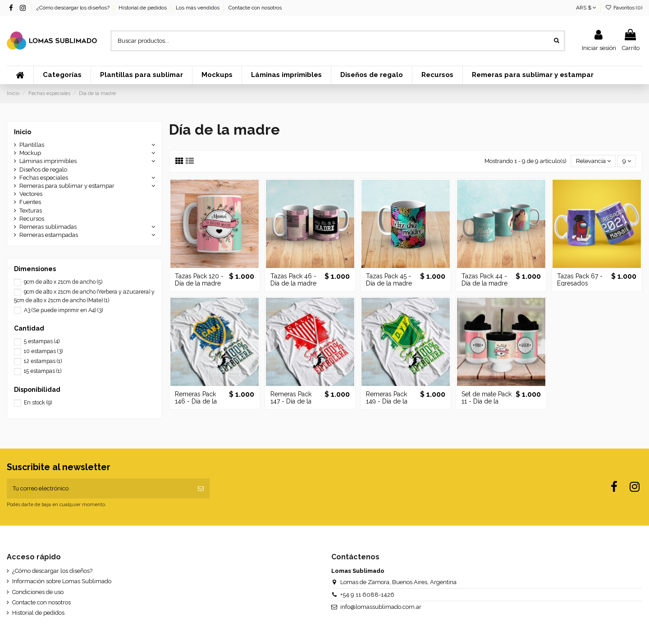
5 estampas (42, 341)
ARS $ (586, 8)
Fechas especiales (44, 178)
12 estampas (43, 361)
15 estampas (43, 371)
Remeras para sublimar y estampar (67, 186)
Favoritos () (624, 8)
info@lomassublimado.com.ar (381, 607)
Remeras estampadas (49, 235)
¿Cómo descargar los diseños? (74, 8)
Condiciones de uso (38, 592)
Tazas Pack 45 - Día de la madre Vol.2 (389, 284)
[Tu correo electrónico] (99, 489)
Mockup (30, 153)
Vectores (31, 194)
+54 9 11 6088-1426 (367, 595)
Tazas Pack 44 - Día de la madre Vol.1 (484, 284)
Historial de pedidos (143, 8)
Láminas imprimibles (48, 161)
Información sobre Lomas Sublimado (62, 581)
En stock (38, 403)
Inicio (23, 132)
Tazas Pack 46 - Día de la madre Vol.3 (293, 284)
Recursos (32, 219)
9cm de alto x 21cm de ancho (63, 282)
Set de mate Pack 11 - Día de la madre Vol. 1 (487, 402)
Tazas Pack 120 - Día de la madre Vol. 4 (199, 284)
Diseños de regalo (43, 170)
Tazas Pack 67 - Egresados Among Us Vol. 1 (581, 284)
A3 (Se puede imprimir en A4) (63, 310)
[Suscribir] (201, 489)
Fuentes (30, 202)
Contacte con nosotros (255, 8)
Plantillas (32, 145)
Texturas (31, 211)
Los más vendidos (198, 8)
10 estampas (43, 351)
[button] (62, 75)
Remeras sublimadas (48, 227)
